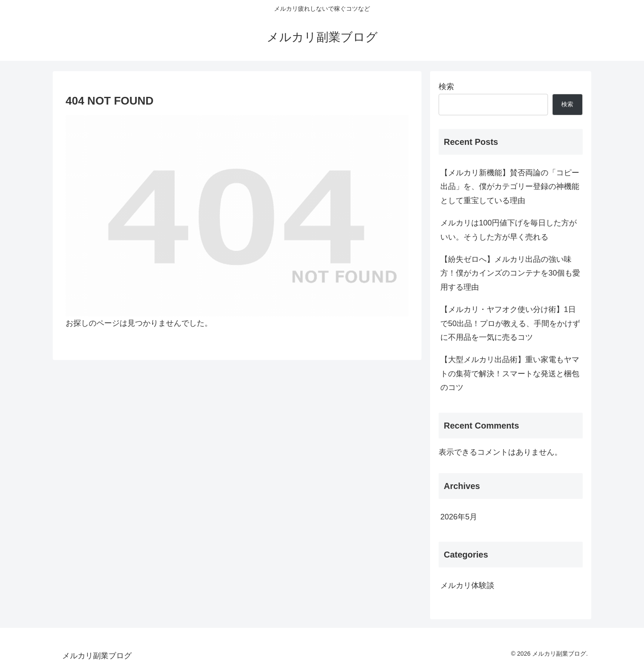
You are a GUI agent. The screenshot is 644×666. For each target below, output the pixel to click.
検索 (446, 87)
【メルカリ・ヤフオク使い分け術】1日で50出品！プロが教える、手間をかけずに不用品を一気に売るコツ (510, 323)
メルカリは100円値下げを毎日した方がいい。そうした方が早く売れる (509, 230)
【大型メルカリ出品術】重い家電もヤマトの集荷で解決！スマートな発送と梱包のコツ (510, 373)
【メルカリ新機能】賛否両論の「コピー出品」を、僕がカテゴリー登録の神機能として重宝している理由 (510, 187)
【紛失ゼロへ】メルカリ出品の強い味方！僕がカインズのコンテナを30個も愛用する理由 (510, 273)
